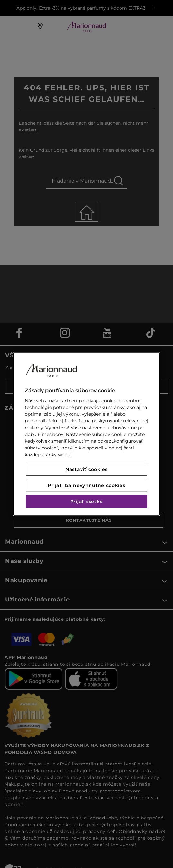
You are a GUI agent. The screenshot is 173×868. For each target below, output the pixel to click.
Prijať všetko (87, 502)
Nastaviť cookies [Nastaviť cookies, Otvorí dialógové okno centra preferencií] (86, 469)
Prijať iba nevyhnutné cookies (86, 485)
